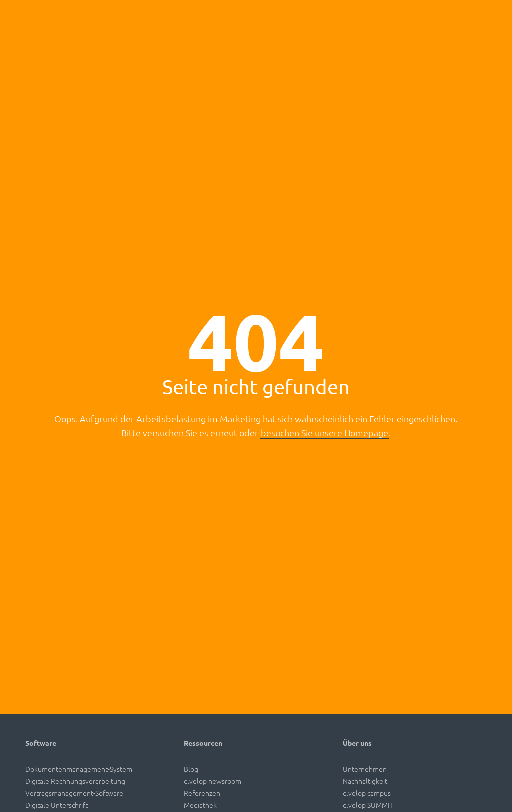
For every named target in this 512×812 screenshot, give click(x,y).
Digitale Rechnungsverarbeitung (75, 781)
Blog (191, 769)
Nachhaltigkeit (365, 781)
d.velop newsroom (213, 781)
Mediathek (200, 805)
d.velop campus (367, 793)
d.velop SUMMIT (368, 805)
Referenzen (202, 793)
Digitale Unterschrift (57, 805)
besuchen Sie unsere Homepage (325, 432)
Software (41, 743)
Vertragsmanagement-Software (74, 793)
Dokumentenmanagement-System (79, 769)
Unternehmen (365, 769)
